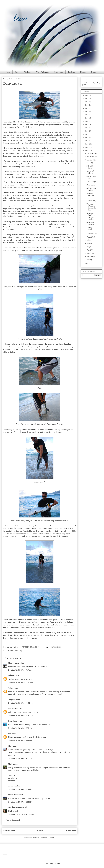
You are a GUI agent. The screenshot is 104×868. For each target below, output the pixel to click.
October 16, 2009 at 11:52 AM (20, 683)
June (89, 243)
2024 (87, 102)
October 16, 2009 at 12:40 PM (21, 716)
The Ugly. (90, 163)
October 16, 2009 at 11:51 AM (20, 670)
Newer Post (9, 831)
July (89, 240)
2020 (87, 115)
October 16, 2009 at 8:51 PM (20, 790)
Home (8, 72)
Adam (11, 688)
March (89, 253)
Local (93, 72)
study (42, 531)
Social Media (58, 72)
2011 (87, 144)
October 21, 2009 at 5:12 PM (20, 802)
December (91, 153)
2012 (87, 141)
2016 (87, 128)
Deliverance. (91, 185)
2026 (87, 95)
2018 (87, 121)
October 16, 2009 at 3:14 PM (20, 741)
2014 (87, 134)
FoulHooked (13, 709)
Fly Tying (72, 72)
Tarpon (22, 651)
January (90, 260)
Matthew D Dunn (15, 808)
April (89, 250)
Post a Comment (13, 820)
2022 (87, 108)
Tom (10, 734)
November (91, 157)
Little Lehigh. (91, 182)
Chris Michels (13, 663)
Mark (10, 764)
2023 (87, 105)
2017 (87, 124)
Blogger (57, 864)
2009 (87, 151)
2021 (87, 112)
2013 (87, 138)
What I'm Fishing (42, 72)
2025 (87, 99)
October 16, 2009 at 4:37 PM (20, 759)
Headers (83, 72)
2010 (87, 147)
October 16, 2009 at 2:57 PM (20, 728)
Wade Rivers (13, 795)
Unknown (12, 676)
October (90, 160)
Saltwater (14, 651)
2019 (87, 118)
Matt (10, 746)
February (90, 256)
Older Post (70, 831)
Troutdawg (12, 721)
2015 (87, 131)
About (17, 72)
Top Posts (28, 72)
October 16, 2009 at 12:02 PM (21, 703)
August (90, 237)
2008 (87, 264)
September (91, 234)
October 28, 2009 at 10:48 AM (21, 815)
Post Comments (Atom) (45, 838)
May (89, 247)
